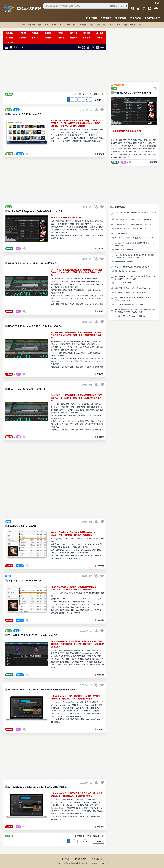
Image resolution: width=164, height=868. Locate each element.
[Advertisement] (54, 71)
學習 (125, 25)
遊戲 (118, 25)
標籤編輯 (100, 566)
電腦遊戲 (74, 38)
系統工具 (9, 33)
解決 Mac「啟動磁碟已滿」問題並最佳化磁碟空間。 (133, 267)
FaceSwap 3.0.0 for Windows (125, 250)
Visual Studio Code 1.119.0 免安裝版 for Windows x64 (134, 238)
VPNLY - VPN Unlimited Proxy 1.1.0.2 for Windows (133, 219)
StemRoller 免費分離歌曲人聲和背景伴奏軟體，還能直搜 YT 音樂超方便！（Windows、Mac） (134, 256)
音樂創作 (100, 311)
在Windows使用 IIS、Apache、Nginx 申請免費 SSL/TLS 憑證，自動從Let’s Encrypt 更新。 (135, 277)
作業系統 (31, 25)
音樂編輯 (100, 675)
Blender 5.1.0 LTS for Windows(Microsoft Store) (132, 228)
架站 (98, 25)
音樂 (68, 25)
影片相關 (74, 33)
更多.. (141, 25)
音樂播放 (100, 248)
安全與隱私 (9, 38)
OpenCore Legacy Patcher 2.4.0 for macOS (130, 292)
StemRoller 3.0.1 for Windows (126, 262)
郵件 (105, 25)
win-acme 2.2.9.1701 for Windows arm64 (130, 283)
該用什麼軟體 (152, 18)
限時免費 (92, 18)
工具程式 (48, 33)
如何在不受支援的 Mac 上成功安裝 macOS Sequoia (132, 288)
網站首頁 (67, 859)
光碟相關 (35, 33)
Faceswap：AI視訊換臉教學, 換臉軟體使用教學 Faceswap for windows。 (135, 244)
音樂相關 (87, 33)
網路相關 (22, 38)
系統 (23, 25)
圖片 (75, 25)
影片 (61, 25)
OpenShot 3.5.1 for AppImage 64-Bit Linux (130, 316)
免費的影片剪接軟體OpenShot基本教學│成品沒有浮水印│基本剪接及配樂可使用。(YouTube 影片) (135, 311)
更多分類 (9, 42)
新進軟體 (121, 18)
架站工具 (35, 38)
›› (91, 99)
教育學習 (87, 38)
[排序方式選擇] (99, 100)
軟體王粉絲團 (96, 859)
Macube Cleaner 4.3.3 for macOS (127, 271)
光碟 (40, 25)
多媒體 (54, 25)
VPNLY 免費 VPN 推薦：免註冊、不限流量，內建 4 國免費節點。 (135, 214)
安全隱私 (83, 25)
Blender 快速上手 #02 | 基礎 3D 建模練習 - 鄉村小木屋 (133, 224)
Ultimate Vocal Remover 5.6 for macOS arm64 (132, 304)
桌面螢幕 (61, 38)
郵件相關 (48, 38)
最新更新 (136, 18)
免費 (9, 94)
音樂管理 (100, 154)
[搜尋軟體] (86, 6)
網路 (92, 25)
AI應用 (133, 25)
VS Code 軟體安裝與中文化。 (125, 234)
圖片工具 (100, 33)
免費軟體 (106, 18)
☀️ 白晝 (157, 3)
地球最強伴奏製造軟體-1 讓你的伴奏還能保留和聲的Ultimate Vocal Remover (133, 299)
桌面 (112, 25)
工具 (46, 25)
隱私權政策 (80, 859)
